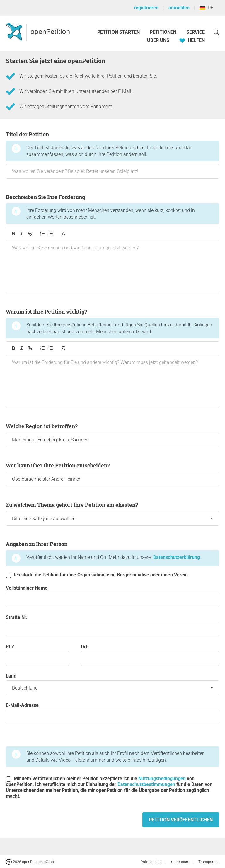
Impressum (180, 862)
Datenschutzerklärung (177, 557)
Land (112, 684)
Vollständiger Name (112, 596)
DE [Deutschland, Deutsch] (206, 8)
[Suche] (217, 32)
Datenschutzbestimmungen (146, 784)
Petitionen (164, 32)
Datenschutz (151, 862)
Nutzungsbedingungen (162, 778)
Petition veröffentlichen (181, 820)
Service (196, 32)
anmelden (179, 8)
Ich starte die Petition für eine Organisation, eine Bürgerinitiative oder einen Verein (97, 575)
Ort (150, 655)
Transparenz (209, 862)
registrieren (146, 8)
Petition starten (119, 32)
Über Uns (158, 40)
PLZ (37, 655)
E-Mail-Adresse (112, 713)
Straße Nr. (112, 626)
